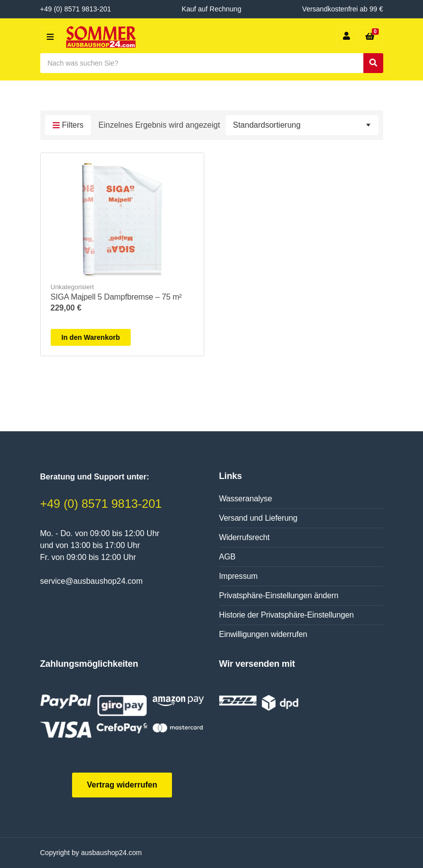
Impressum (239, 576)
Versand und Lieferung (258, 518)
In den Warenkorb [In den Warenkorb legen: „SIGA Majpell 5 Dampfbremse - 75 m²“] (91, 337)
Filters (68, 126)
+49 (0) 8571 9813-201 (101, 504)
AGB (227, 557)
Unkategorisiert (72, 287)
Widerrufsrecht (245, 537)
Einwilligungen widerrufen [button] (263, 634)
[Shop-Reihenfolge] (302, 125)
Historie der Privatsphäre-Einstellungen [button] (287, 615)
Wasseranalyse (246, 499)
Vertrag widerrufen (122, 785)
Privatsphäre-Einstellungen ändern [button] (279, 595)
